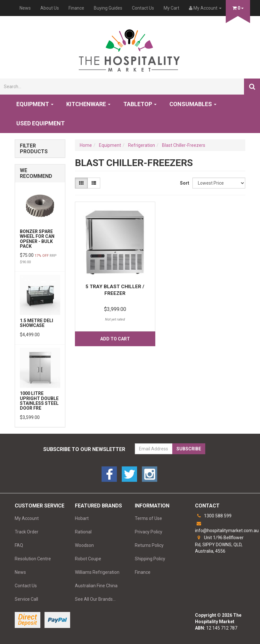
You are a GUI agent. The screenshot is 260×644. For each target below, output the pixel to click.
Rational (83, 532)
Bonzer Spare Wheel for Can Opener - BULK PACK (37, 239)
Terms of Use (148, 518)
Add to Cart (115, 339)
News (25, 8)
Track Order (27, 532)
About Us (50, 8)
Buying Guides (108, 8)
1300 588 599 (213, 516)
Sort (184, 183)
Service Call (26, 599)
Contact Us (143, 8)
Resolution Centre (33, 559)
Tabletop (140, 104)
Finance (76, 8)
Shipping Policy (150, 559)
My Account (27, 518)
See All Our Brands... (95, 599)
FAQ (19, 545)
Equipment (35, 104)
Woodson (84, 545)
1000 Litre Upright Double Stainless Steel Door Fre (39, 401)
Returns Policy (149, 545)
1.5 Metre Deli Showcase (37, 323)
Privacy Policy (149, 532)
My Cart (171, 8)
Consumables (193, 104)
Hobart (82, 518)
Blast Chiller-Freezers (184, 145)
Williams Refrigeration (97, 572)
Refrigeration (142, 145)
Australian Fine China (96, 586)
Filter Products (34, 149)
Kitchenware (88, 104)
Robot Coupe (88, 559)
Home (86, 145)
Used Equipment (41, 123)
